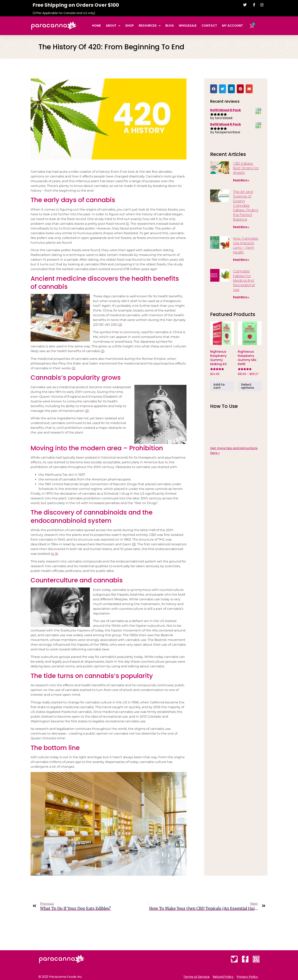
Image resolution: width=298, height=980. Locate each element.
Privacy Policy (247, 977)
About (113, 26)
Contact (209, 26)
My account (232, 26)
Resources (150, 26)
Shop (129, 26)
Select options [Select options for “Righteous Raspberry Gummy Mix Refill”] (247, 386)
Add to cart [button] (219, 386)
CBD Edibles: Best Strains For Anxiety (246, 168)
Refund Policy (223, 977)
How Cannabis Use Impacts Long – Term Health (246, 245)
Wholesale (188, 26)
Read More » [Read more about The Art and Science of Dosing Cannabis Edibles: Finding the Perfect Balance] (241, 227)
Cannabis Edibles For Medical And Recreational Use (244, 280)
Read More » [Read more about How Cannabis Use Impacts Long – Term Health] (241, 260)
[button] (214, 89)
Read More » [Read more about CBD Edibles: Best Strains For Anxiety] (241, 180)
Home (96, 26)
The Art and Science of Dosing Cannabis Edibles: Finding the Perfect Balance (246, 206)
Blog (170, 26)
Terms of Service (196, 977)
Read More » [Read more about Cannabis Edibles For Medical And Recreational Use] (241, 297)
